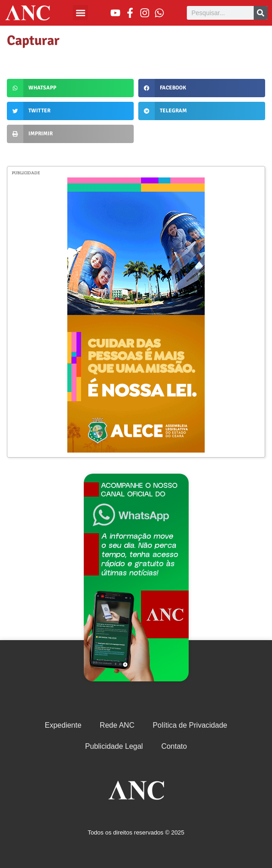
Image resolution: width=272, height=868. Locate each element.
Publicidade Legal (114, 746)
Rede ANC (117, 725)
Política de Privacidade (190, 725)
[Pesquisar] (261, 13)
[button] (80, 13)
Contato (174, 746)
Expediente (63, 725)
